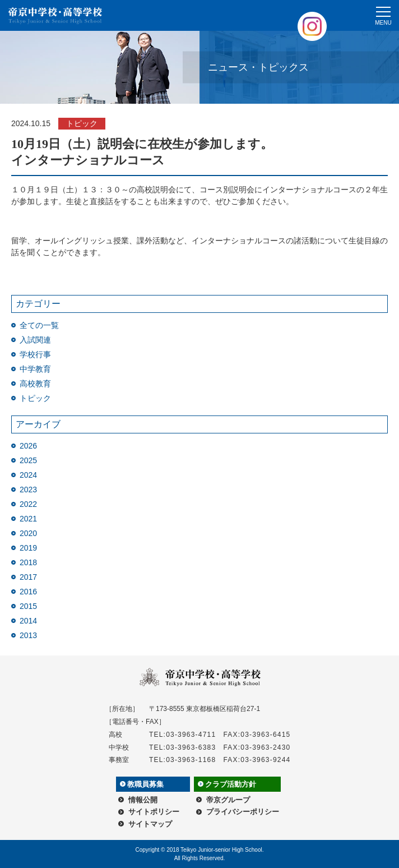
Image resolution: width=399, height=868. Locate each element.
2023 (28, 490)
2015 (28, 606)
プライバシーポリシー (243, 812)
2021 (28, 519)
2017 (28, 577)
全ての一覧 (39, 325)
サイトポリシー (154, 812)
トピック (35, 398)
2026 (28, 446)
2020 (28, 533)
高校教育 (35, 384)
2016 (28, 592)
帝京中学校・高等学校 (55, 16)
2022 (28, 504)
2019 (28, 548)
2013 (28, 635)
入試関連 (35, 340)
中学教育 (35, 369)
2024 (28, 475)
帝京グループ (228, 800)
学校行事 (35, 354)
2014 (28, 621)
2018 (28, 562)
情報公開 (143, 800)
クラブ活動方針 (231, 784)
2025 (28, 460)
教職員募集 (145, 784)
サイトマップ (150, 824)
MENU (383, 23)
